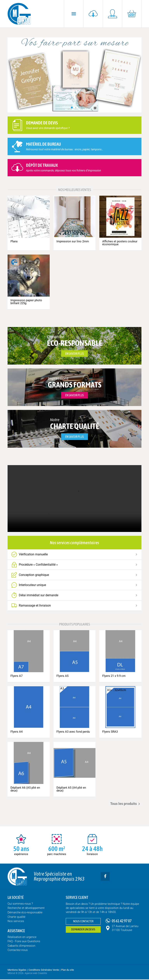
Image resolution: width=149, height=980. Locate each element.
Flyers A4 (16, 732)
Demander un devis (83, 930)
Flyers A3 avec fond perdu (73, 732)
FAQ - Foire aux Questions (24, 942)
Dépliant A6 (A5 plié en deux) (25, 790)
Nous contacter (83, 922)
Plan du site (68, 970)
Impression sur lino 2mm (73, 241)
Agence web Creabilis (36, 974)
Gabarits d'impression (21, 946)
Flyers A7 (16, 676)
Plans (14, 241)
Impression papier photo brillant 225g (26, 302)
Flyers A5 (62, 676)
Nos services (16, 922)
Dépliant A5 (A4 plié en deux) (71, 790)
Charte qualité (16, 917)
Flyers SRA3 (110, 732)
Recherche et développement (26, 909)
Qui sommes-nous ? (20, 904)
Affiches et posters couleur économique (120, 243)
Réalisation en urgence (22, 938)
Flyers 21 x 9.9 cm (114, 676)
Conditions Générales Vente (44, 970)
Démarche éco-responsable (25, 913)
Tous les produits (126, 804)
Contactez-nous (18, 951)
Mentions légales (17, 970)
